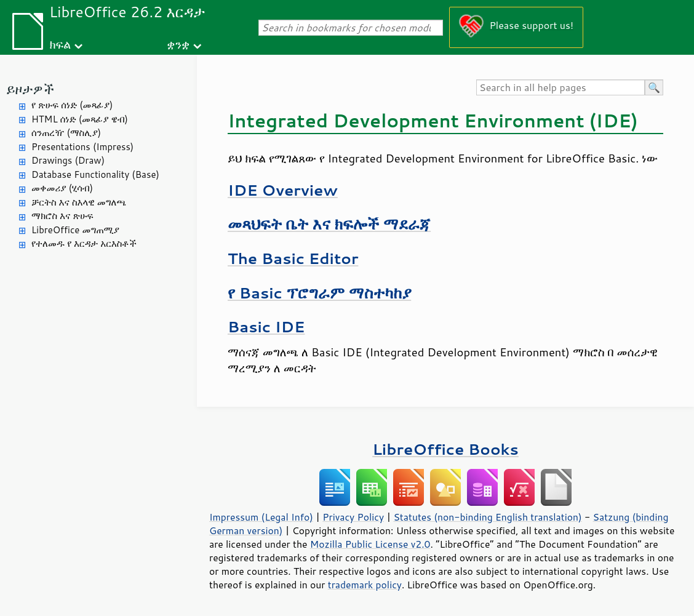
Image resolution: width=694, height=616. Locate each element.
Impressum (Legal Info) (261, 517)
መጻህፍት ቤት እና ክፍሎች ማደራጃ (329, 224)
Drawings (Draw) (68, 160)
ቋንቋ (178, 44)
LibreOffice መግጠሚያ (75, 230)
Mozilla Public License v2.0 (370, 544)
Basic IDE (266, 326)
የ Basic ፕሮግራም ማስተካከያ (319, 293)
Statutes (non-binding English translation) (487, 517)
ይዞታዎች (30, 89)
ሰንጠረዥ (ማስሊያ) (66, 133)
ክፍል (60, 44)
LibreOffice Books (445, 449)
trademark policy (365, 585)
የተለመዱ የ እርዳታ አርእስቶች (84, 243)
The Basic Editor (293, 258)
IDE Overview (283, 190)
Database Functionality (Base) (95, 174)
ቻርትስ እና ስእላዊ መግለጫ (79, 202)
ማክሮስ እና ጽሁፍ (62, 216)
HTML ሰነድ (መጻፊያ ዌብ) (80, 119)
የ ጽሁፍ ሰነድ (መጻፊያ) (72, 105)
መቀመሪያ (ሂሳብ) (62, 188)
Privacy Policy (353, 517)
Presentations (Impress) (82, 147)
